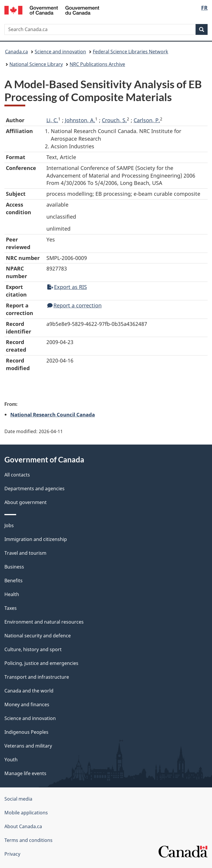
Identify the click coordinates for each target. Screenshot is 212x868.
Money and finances (27, 704)
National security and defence (38, 636)
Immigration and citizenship (36, 539)
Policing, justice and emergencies (41, 663)
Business (14, 567)
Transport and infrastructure (37, 677)
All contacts (17, 475)
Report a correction (74, 305)
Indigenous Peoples (26, 732)
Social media (18, 799)
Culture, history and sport (33, 649)
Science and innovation (60, 52)
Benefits (14, 581)
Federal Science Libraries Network (131, 52)
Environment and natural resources (44, 622)
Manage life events (25, 773)
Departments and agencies (35, 489)
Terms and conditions (28, 840)
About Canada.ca (23, 826)
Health (12, 594)
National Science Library (36, 64)
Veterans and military (28, 746)
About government (26, 502)
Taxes (11, 608)
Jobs (9, 525)
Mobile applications (26, 813)
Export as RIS (67, 287)
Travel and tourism (25, 553)
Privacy (12, 854)
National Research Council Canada (53, 414)
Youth (11, 760)
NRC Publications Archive (97, 64)
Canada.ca (16, 52)
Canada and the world (29, 691)
